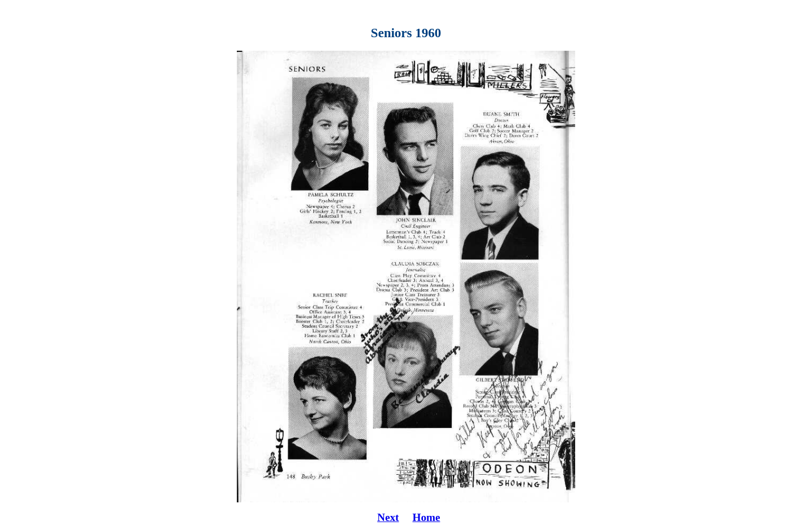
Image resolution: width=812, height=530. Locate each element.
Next (388, 517)
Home (426, 517)
